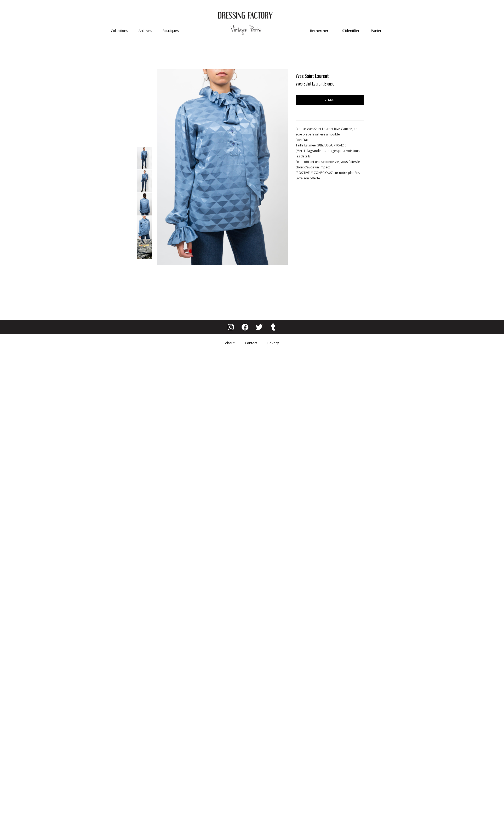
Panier (376, 31)
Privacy (273, 343)
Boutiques (171, 31)
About (230, 343)
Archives (145, 31)
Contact (251, 343)
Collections (119, 31)
